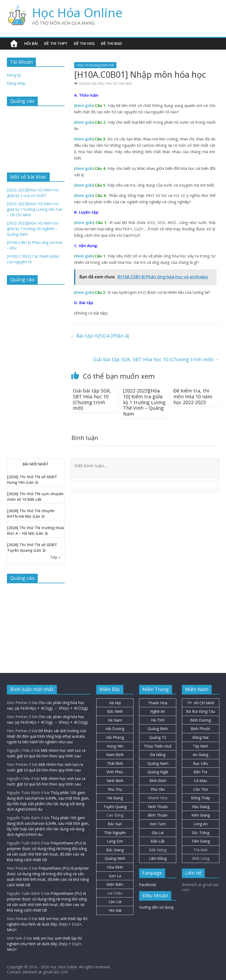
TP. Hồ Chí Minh (201, 703)
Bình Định (158, 781)
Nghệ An (158, 711)
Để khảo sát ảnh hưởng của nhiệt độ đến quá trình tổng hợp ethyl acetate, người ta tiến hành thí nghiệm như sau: (47, 736)
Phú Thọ (115, 789)
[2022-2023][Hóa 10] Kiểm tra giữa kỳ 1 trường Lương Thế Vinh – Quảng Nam (144, 402)
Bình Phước (201, 729)
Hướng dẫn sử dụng (156, 907)
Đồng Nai (200, 737)
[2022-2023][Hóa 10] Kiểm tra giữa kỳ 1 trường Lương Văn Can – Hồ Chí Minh (35, 209)
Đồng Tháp (201, 798)
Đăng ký (14, 75)
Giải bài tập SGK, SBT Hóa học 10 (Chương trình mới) (156, 359)
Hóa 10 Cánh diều (119, 83)
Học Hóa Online (77, 12)
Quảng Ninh (115, 858)
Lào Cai (115, 902)
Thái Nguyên (115, 833)
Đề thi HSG (84, 43)
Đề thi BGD (112, 43)
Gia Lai (158, 833)
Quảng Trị (158, 737)
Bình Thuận (158, 815)
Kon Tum (158, 824)
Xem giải (84, 105)
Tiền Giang (201, 841)
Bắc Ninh (115, 711)
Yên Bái (115, 910)
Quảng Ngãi (158, 772)
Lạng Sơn (115, 841)
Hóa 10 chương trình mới (95, 65)
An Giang (200, 755)
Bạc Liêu (200, 763)
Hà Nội (115, 703)
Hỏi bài (31, 43)
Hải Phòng (115, 737)
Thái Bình (115, 763)
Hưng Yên (115, 746)
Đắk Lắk (158, 841)
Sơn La (115, 876)
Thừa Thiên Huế (158, 746)
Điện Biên (115, 884)
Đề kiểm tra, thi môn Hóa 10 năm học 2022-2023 (193, 396)
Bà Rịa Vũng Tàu (201, 711)
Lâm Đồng (158, 858)
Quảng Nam (158, 763)
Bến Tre (200, 772)
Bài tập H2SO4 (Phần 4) (100, 336)
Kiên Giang (201, 815)
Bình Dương (200, 720)
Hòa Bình (115, 867)
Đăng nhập (16, 83)
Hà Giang (115, 798)
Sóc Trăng (200, 833)
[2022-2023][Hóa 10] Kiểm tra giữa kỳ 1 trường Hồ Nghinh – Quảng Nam (33, 229)
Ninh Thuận (158, 807)
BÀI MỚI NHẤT (36, 464)
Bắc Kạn (115, 824)
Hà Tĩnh (158, 720)
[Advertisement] (36, 137)
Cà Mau (200, 781)
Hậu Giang (201, 807)
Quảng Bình (158, 729)
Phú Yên (158, 789)
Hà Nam (115, 720)
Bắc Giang (115, 850)
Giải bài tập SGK (91, 83)
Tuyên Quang (115, 807)
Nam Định (115, 755)
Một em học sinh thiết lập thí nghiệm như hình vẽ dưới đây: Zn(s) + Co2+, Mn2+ (47, 924)
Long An (200, 824)
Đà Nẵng (158, 755)
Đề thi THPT (56, 43)
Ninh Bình (115, 781)
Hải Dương (115, 729)
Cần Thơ (201, 789)
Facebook (148, 885)
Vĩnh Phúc (115, 772)
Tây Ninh (200, 746)
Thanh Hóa (158, 703)
